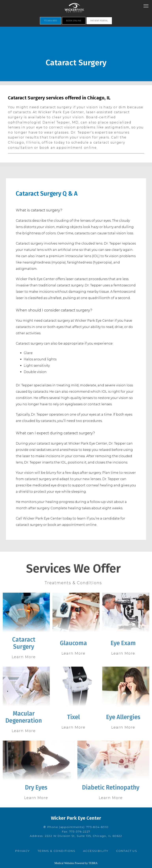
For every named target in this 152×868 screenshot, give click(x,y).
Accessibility (96, 851)
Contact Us (127, 851)
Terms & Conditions (56, 851)
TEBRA (93, 863)
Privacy (22, 851)
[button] (146, 6)
